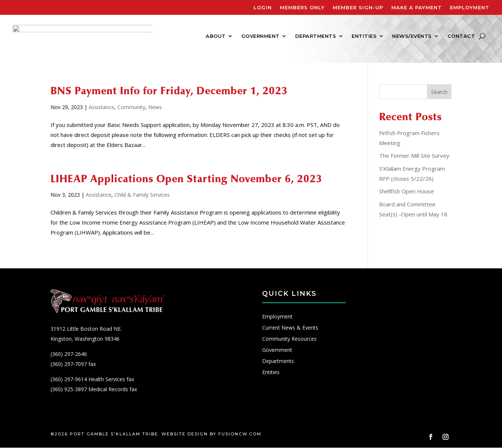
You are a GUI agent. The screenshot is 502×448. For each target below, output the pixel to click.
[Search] (482, 36)
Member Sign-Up (358, 8)
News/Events (412, 36)
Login (263, 8)
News (155, 107)
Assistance (102, 107)
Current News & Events (290, 328)
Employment (470, 8)
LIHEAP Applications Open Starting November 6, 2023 (186, 179)
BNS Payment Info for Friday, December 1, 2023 (169, 91)
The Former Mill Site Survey (414, 156)
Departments (316, 36)
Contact (461, 36)
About (216, 36)
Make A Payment (417, 8)
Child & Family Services (142, 195)
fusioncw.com (240, 434)
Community (131, 107)
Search (439, 92)
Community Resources (289, 340)
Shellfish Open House (407, 191)
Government (260, 36)
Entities (364, 36)
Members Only (302, 8)
